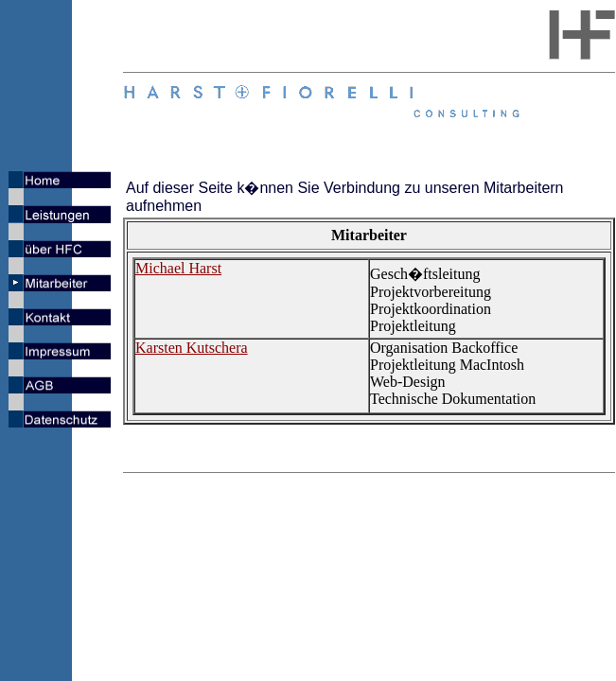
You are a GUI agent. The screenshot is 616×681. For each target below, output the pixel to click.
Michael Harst (178, 268)
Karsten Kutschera (192, 348)
